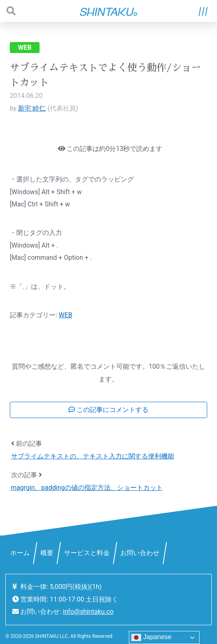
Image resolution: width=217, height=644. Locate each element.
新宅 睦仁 (32, 108)
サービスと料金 (87, 553)
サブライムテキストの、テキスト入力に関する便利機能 (93, 456)
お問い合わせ (140, 553)
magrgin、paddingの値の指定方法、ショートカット (87, 488)
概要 (47, 553)
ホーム (20, 553)
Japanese (151, 637)
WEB (25, 48)
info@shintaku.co (88, 612)
